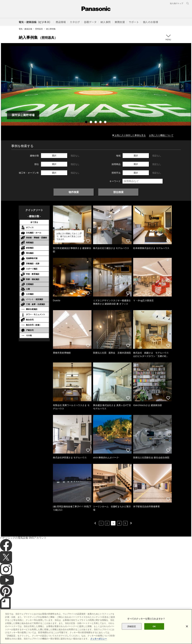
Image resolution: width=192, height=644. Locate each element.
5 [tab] (106, 122)
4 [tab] (101, 122)
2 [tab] (91, 122)
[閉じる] (187, 629)
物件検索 (74, 192)
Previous (10, 86)
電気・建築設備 (25, 29)
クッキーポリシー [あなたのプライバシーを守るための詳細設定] (99, 641)
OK (154, 629)
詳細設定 (132, 629)
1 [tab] (87, 122)
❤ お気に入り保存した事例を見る (129, 135)
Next (182, 86)
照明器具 (39, 29)
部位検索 (118, 192)
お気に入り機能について (161, 135)
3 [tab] (96, 122)
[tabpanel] (96, 86)
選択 (54, 156)
